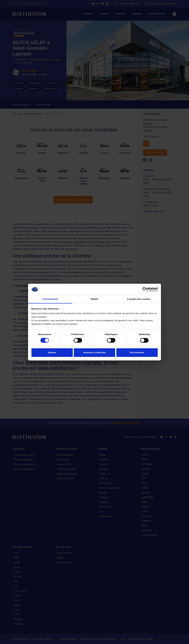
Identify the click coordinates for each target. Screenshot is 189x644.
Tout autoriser (137, 353)
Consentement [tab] (50, 299)
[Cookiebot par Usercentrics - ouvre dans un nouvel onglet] (145, 289)
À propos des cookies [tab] (139, 299)
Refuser (52, 353)
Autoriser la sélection (95, 353)
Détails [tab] (94, 299)
